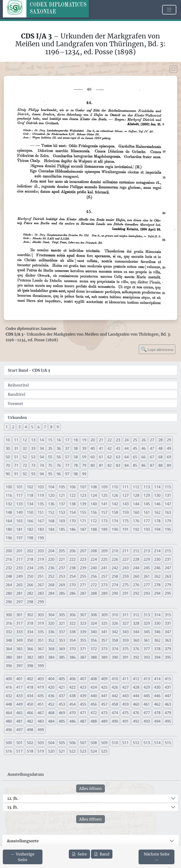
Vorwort (15, 404)
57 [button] (67, 457)
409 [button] (104, 679)
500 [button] (9, 743)
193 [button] (147, 529)
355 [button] (83, 640)
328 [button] (136, 623)
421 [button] (62, 687)
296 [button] (9, 602)
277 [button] (147, 585)
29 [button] (169, 440)
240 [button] (94, 568)
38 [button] (76, 448)
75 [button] (50, 465)
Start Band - (29, 370)
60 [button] (93, 457)
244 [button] (136, 568)
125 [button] (104, 495)
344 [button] (136, 632)
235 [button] (41, 568)
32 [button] (25, 448)
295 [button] (168, 593)
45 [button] (135, 448)
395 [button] (168, 657)
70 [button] (8, 465)
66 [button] (144, 457)
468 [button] (51, 713)
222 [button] (72, 559)
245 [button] (147, 568)
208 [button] (94, 551)
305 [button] (62, 615)
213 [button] (147, 551)
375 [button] (125, 649)
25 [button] (135, 440)
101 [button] (19, 487)
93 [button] (33, 474)
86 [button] (144, 465)
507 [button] (83, 743)
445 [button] (147, 696)
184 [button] (51, 529)
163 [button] (168, 512)
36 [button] (59, 448)
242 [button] (115, 568)
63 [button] (118, 457)
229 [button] (147, 559)
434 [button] (30, 696)
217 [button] (19, 559)
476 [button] (136, 713)
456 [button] (94, 704)
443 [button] (125, 696)
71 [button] (16, 465)
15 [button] (50, 440)
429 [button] (147, 687)
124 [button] (94, 495)
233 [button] (19, 568)
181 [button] (19, 529)
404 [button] (51, 679)
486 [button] (72, 721)
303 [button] (41, 615)
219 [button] (41, 559)
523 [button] (83, 751)
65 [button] (135, 457)
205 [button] (62, 551)
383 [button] (41, 657)
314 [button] (157, 615)
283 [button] (41, 593)
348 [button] (9, 640)
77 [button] (67, 465)
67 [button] (152, 457)
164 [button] (9, 521)
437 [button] (62, 696)
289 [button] (104, 593)
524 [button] (94, 751)
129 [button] (147, 495)
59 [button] (84, 457)
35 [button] (50, 448)
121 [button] (62, 495)
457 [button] (104, 704)
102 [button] (30, 487)
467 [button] (41, 713)
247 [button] (168, 568)
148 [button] (9, 512)
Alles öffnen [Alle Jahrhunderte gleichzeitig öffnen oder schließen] (90, 788)
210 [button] (115, 551)
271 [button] (83, 585)
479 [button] (168, 713)
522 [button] (72, 751)
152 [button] (51, 512)
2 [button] (13, 427)
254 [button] (72, 576)
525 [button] (104, 751)
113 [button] (147, 487)
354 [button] (72, 640)
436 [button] (51, 696)
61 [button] (101, 457)
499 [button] (41, 730)
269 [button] (62, 585)
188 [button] (94, 529)
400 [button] (9, 679)
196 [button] (9, 538)
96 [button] (59, 474)
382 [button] (30, 657)
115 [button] (168, 487)
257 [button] (104, 576)
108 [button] (94, 487)
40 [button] (93, 448)
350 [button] (30, 640)
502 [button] (30, 743)
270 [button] (72, 585)
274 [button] (115, 585)
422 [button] (72, 687)
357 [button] (104, 640)
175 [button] (125, 521)
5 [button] (32, 427)
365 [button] (19, 649)
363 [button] (168, 640)
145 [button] (147, 504)
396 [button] (9, 666)
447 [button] (168, 696)
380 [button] (9, 657)
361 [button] (147, 640)
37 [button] (67, 448)
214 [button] (157, 551)
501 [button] (19, 743)
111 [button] (125, 487)
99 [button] (84, 474)
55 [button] (50, 457)
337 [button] (62, 632)
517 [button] (19, 751)
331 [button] (168, 623)
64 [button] (127, 457)
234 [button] (30, 568)
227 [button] (125, 559)
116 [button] (9, 495)
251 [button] (41, 576)
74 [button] (42, 465)
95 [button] (50, 474)
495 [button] (168, 721)
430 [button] (157, 687)
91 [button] (16, 474)
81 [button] (101, 465)
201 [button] (19, 551)
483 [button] (41, 721)
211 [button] (125, 551)
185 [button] (62, 529)
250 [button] (30, 576)
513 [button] (147, 743)
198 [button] (30, 538)
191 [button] (125, 529)
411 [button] (125, 679)
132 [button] (9, 504)
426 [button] (115, 687)
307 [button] (83, 615)
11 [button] (16, 440)
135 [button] (41, 504)
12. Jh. (13, 798)
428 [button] (136, 687)
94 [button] (42, 474)
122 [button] (72, 495)
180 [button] (9, 529)
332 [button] (9, 632)
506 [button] (72, 743)
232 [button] (9, 568)
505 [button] (62, 743)
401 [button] (19, 679)
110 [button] (115, 487)
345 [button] (147, 632)
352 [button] (51, 640)
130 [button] (157, 495)
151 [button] (41, 512)
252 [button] (51, 576)
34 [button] (42, 448)
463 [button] (168, 704)
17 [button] (67, 440)
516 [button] (9, 751)
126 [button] (115, 495)
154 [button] (72, 512)
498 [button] (30, 730)
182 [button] (30, 529)
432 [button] (9, 696)
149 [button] (19, 512)
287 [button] (83, 593)
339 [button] (83, 632)
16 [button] (59, 440)
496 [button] (9, 730)
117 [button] (19, 495)
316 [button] (9, 623)
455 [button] (83, 704)
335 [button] (41, 632)
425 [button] (104, 687)
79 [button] (84, 465)
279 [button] (168, 585)
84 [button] (127, 465)
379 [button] (168, 649)
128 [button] (136, 495)
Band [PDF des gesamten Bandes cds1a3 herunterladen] (102, 854)
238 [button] (72, 568)
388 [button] (94, 657)
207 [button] (83, 551)
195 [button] (168, 529)
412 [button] (136, 679)
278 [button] (157, 585)
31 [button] (16, 448)
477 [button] (147, 713)
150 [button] (30, 512)
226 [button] (115, 559)
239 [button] (83, 568)
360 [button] (136, 640)
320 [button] (51, 623)
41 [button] (101, 448)
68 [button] (160, 457)
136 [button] (51, 504)
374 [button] (115, 649)
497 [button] (19, 730)
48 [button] (160, 448)
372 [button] (94, 649)
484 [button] (51, 721)
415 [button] (168, 679)
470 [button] (72, 713)
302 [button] (30, 615)
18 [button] (76, 440)
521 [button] (62, 751)
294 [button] (157, 593)
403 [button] (41, 679)
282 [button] (30, 593)
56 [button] (59, 457)
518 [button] (30, 751)
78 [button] (76, 465)
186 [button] (72, 529)
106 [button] (72, 487)
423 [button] (83, 687)
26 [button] (144, 440)
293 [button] (147, 593)
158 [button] (115, 512)
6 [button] (39, 427)
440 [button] (94, 696)
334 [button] (30, 632)
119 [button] (41, 495)
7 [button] (45, 427)
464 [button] (9, 713)
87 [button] (152, 465)
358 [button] (115, 640)
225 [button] (104, 559)
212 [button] (136, 551)
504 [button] (51, 743)
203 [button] (41, 551)
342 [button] (115, 632)
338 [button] (72, 632)
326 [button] (115, 623)
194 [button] (157, 529)
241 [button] (104, 568)
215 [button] (168, 551)
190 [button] (115, 529)
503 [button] (41, 743)
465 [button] (19, 713)
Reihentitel (18, 385)
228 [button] (136, 559)
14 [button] (42, 440)
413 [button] (147, 679)
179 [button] (168, 521)
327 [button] (125, 623)
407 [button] (83, 679)
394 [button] (157, 657)
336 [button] (51, 632)
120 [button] (51, 495)
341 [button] (104, 632)
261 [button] (147, 576)
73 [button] (33, 465)
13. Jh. (13, 807)
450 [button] (30, 704)
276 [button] (136, 585)
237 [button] (62, 568)
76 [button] (59, 465)
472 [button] (94, 713)
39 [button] (84, 448)
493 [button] (147, 721)
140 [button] (94, 504)
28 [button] (160, 440)
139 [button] (83, 504)
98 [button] (76, 474)
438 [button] (72, 696)
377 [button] (147, 649)
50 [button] (8, 457)
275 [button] (125, 585)
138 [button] (72, 504)
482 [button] (30, 721)
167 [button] (41, 521)
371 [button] (83, 649)
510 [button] (115, 743)
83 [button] (118, 465)
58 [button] (76, 457)
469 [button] (62, 713)
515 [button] (168, 743)
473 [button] (104, 713)
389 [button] (104, 657)
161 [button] (147, 512)
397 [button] (19, 666)
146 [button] (157, 504)
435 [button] (41, 696)
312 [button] (136, 615)
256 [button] (94, 576)
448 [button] (9, 704)
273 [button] (104, 585)
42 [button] (110, 448)
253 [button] (62, 576)
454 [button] (72, 704)
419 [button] (41, 687)
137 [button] (62, 504)
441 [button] (104, 696)
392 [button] (136, 657)
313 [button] (147, 615)
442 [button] (115, 696)
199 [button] (41, 538)
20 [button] (93, 440)
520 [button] (51, 751)
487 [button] (83, 721)
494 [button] (157, 721)
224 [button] (94, 559)
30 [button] (8, 448)
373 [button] (104, 649)
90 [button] (8, 474)
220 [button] (51, 559)
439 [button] (83, 696)
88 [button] (160, 465)
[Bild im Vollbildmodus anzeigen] (173, 69)
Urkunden (17, 417)
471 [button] (83, 713)
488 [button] (94, 721)
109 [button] (104, 487)
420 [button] (51, 687)
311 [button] (125, 615)
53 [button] (33, 457)
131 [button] (168, 495)
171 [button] (83, 521)
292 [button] (136, 593)
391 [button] (125, 657)
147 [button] (168, 504)
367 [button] (41, 649)
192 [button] (136, 529)
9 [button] (58, 427)
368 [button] (51, 649)
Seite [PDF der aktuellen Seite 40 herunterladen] (79, 854)
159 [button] (125, 512)
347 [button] (168, 632)
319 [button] (41, 623)
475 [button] (125, 713)
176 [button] (136, 521)
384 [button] (51, 657)
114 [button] (157, 487)
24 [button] (127, 440)
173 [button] (104, 521)
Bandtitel (16, 394)
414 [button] (157, 679)
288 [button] (94, 593)
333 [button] (19, 632)
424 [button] (94, 687)
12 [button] (25, 440)
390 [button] (115, 657)
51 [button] (16, 457)
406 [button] (72, 679)
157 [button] (104, 512)
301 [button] (19, 615)
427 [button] (125, 687)
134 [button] (30, 504)
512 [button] (136, 743)
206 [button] (72, 551)
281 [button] (19, 593)
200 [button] (9, 551)
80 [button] (93, 465)
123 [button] (83, 495)
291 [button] (125, 593)
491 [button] (125, 721)
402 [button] (30, 679)
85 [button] (135, 465)
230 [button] (157, 559)
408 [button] (94, 679)
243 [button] (125, 568)
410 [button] (115, 679)
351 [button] (41, 640)
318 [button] (30, 623)
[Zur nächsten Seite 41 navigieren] (156, 857)
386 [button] (72, 657)
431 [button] (168, 687)
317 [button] (19, 623)
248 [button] (9, 576)
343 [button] (125, 632)
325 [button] (104, 623)
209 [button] (104, 551)
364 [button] (9, 649)
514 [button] (157, 743)
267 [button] (41, 585)
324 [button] (94, 623)
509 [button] (104, 743)
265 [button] (19, 585)
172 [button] (94, 521)
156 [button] (94, 512)
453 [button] (62, 704)
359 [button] (125, 640)
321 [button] (62, 623)
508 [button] (94, 743)
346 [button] (157, 632)
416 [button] (9, 687)
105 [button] (62, 487)
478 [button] (157, 713)
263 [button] (168, 576)
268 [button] (51, 585)
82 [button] (110, 465)
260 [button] (136, 576)
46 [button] (144, 448)
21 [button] (101, 440)
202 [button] (30, 551)
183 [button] (41, 529)
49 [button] (169, 448)
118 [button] (30, 495)
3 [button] (19, 427)
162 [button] (157, 512)
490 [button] (115, 721)
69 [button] (169, 457)
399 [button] (41, 666)
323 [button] (83, 623)
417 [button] (19, 687)
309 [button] (104, 615)
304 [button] (51, 615)
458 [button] (115, 704)
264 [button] (9, 585)
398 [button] (30, 666)
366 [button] (30, 649)
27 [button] (152, 440)
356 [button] (94, 640)
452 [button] (51, 704)
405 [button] (62, 679)
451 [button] (41, 704)
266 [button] (30, 585)
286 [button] (72, 593)
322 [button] (72, 623)
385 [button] (62, 657)
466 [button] (30, 713)
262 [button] (157, 576)
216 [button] (9, 559)
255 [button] (83, 576)
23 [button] (118, 440)
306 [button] (72, 615)
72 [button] (25, 465)
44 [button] (127, 448)
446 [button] (157, 696)
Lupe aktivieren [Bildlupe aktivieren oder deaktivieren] (157, 349)
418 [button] (30, 687)
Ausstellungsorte (23, 841)
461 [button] (147, 704)
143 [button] (125, 504)
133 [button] (19, 504)
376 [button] (136, 649)
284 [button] (51, 593)
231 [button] (168, 559)
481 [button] (19, 721)
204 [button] (51, 551)
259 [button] (125, 576)
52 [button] (25, 457)
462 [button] (157, 704)
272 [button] (94, 585)
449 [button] (19, 704)
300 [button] (9, 615)
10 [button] (8, 440)
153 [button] (62, 512)
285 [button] (62, 593)
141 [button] (104, 504)
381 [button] (19, 657)
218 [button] (30, 559)
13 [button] (33, 440)
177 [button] (147, 521)
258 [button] (115, 576)
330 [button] (157, 623)
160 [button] (136, 512)
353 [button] (62, 640)
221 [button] (62, 559)
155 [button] (83, 512)
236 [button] (51, 568)
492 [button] (136, 721)
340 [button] (94, 632)
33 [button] (33, 448)
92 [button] (25, 474)
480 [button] (9, 721)
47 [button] (152, 448)
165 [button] (19, 521)
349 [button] (19, 640)
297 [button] (19, 602)
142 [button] (115, 504)
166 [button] (30, 521)
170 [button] (72, 521)
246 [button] (157, 568)
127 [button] (125, 495)
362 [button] (157, 640)
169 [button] (62, 521)
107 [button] (83, 487)
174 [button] (115, 521)
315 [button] (168, 615)
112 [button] (136, 487)
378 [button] (157, 649)
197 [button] (19, 538)
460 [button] (136, 704)
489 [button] (104, 721)
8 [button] (51, 427)
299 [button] (41, 602)
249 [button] (19, 576)
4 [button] (26, 427)
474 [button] (115, 713)
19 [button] (84, 440)
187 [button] (83, 529)
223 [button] (83, 559)
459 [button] (125, 704)
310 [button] (115, 615)
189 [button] (104, 529)
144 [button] (136, 504)
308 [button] (94, 615)
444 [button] (136, 696)
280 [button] (9, 593)
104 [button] (51, 487)
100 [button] (9, 487)
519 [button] (41, 751)
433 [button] (19, 696)
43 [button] (118, 448)
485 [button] (62, 721)
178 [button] (157, 521)
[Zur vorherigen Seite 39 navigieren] (23, 857)
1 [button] (7, 427)
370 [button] (72, 649)
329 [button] (147, 623)
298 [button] (30, 602)
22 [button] (110, 440)
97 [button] (67, 474)
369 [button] (62, 649)
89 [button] (169, 465)
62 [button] (110, 457)
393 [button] (147, 657)
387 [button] (83, 657)
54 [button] (42, 457)
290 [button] (115, 593)
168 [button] (51, 521)
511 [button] (125, 743)
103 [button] (41, 487)
